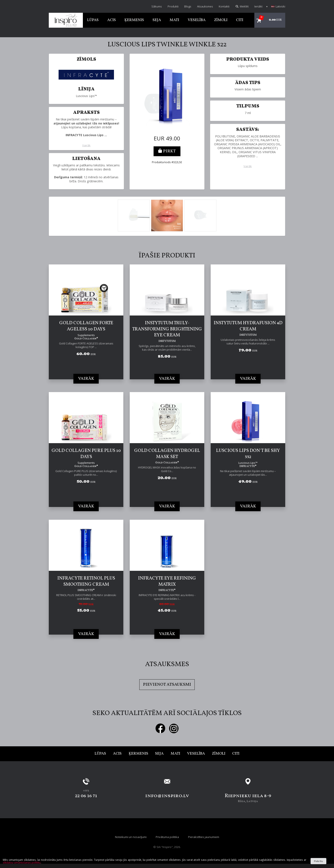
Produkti (173, 6)
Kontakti (224, 6)
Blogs (188, 6)
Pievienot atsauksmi (167, 685)
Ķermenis (134, 20)
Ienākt (258, 6)
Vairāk (86, 145)
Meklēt (242, 6)
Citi (240, 20)
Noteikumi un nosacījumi (131, 837)
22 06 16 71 (86, 796)
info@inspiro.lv (167, 796)
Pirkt (167, 151)
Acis (112, 20)
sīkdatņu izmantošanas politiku (22, 862)
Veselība (197, 20)
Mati (174, 20)
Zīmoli (221, 20)
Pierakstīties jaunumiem (204, 837)
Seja (157, 20)
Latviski (278, 6)
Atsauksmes (205, 6)
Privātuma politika (167, 837)
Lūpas (93, 20)
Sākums (157, 6)
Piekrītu (318, 861)
